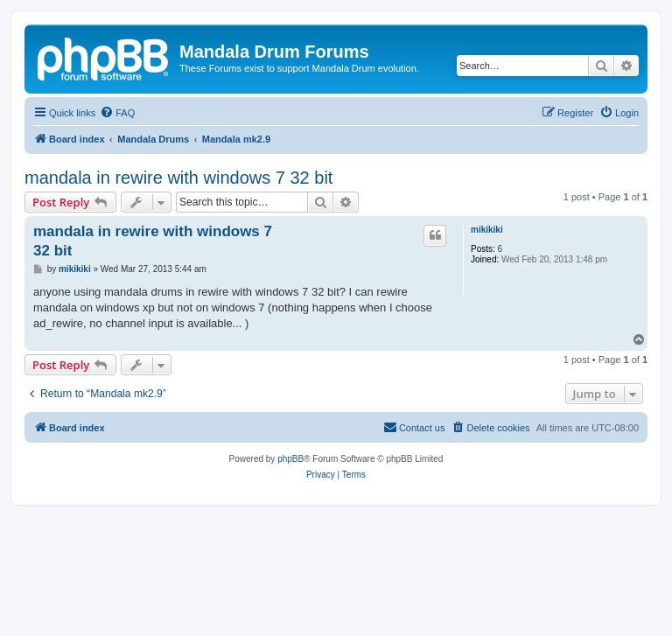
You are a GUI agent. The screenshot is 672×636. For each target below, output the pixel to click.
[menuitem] (117, 113)
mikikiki (487, 230)
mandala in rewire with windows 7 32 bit (178, 178)
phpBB (290, 459)
